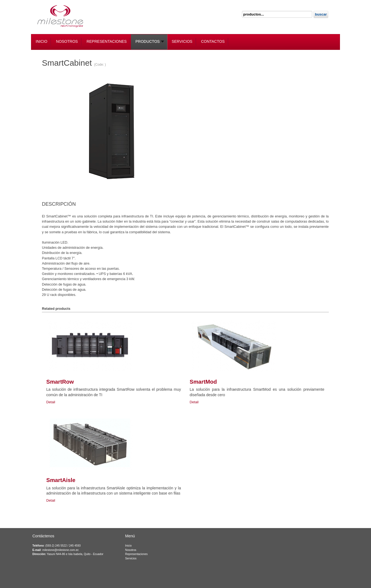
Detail (51, 402)
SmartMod (203, 382)
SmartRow (60, 382)
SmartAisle (61, 480)
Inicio (128, 546)
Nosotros (131, 550)
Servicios (131, 558)
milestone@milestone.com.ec (60, 550)
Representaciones (137, 554)
